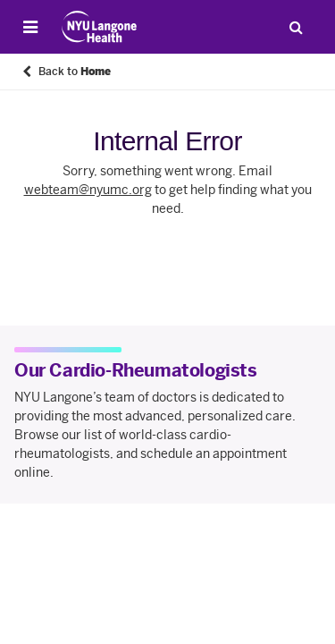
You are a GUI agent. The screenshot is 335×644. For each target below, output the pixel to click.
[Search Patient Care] (296, 27)
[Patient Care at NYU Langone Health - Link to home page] (100, 27)
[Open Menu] (30, 27)
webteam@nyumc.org (88, 190)
